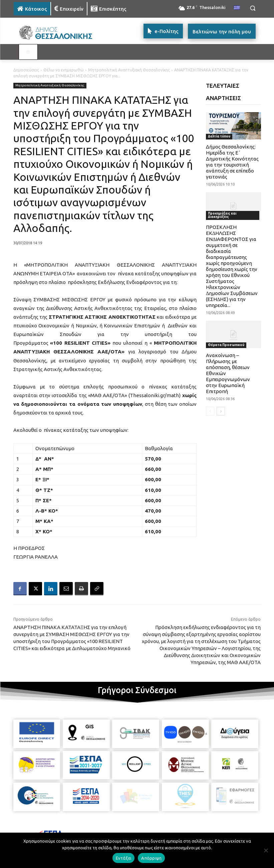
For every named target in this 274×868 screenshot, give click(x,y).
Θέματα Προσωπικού (226, 345)
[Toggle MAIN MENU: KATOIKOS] (28, 52)
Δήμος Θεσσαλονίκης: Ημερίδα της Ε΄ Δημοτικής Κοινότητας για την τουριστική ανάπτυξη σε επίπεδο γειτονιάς (232, 162)
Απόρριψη (151, 858)
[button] (253, 8)
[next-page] (221, 411)
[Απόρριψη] (266, 850)
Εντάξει (124, 858)
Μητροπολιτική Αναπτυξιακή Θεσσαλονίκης (129, 70)
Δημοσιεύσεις (26, 70)
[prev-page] (210, 411)
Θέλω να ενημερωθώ (64, 70)
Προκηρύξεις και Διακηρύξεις (222, 215)
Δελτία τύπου (219, 136)
